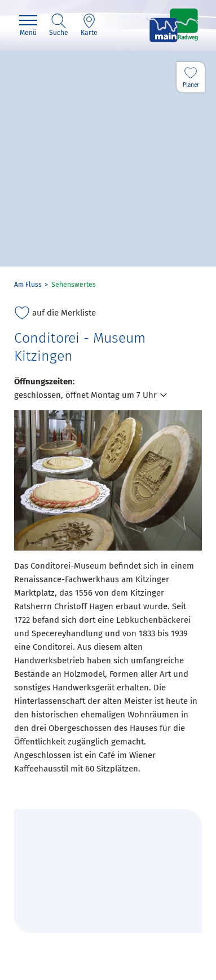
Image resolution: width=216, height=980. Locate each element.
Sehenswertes (74, 285)
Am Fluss (28, 285)
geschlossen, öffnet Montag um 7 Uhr (85, 395)
